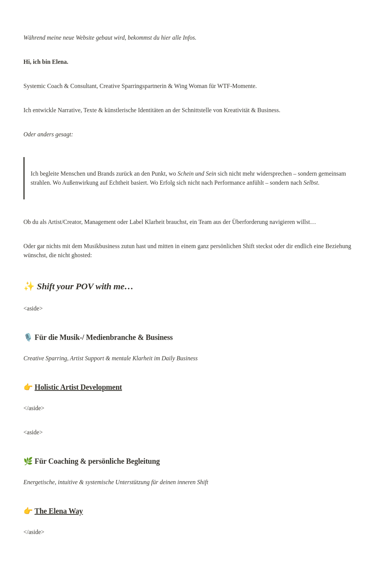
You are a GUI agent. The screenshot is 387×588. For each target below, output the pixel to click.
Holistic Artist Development (78, 387)
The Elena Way (59, 511)
